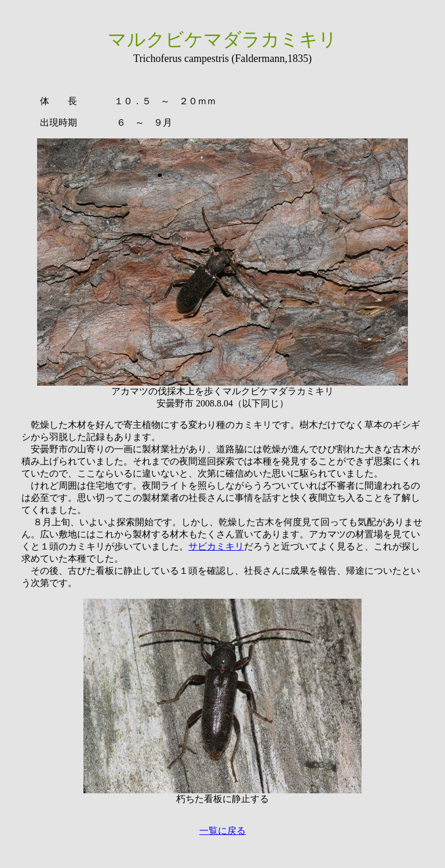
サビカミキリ (216, 546)
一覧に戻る (222, 831)
